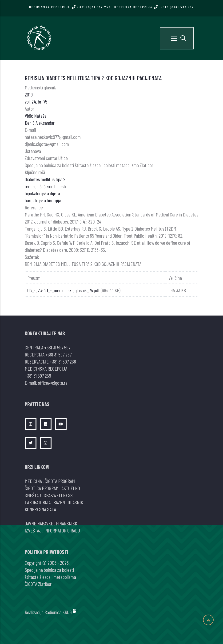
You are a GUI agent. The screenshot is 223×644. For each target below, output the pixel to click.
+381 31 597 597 (57, 347)
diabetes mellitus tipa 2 (45, 179)
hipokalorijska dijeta (42, 193)
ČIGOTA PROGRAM (60, 481)
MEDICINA (33, 481)
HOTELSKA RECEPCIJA (154, 7)
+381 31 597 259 (38, 376)
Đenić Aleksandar (40, 123)
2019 (29, 94)
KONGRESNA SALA (40, 509)
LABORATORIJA (38, 502)
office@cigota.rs (53, 383)
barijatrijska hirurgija (43, 200)
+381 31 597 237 (58, 354)
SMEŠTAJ (33, 495)
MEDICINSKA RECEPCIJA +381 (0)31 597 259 (70, 7)
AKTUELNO (71, 488)
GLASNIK (75, 502)
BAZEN (59, 502)
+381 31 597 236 (63, 361)
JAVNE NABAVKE (39, 523)
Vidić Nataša (36, 116)
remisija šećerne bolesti (45, 186)
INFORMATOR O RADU (62, 530)
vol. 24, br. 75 (36, 101)
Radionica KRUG (58, 612)
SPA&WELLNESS (58, 495)
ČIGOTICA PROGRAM (42, 488)
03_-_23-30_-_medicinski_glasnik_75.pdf (64, 290)
